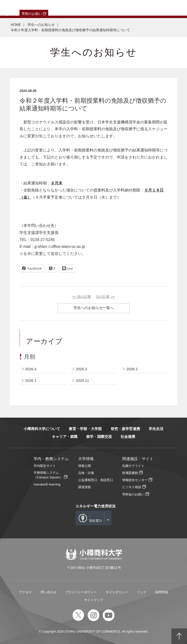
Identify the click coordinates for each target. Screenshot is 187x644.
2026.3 (81, 369)
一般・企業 (47, 8)
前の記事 (82, 297)
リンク (142, 592)
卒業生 (29, 8)
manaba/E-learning (47, 484)
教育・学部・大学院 (85, 429)
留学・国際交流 (99, 437)
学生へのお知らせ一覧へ (94, 308)
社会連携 (128, 437)
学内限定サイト (45, 466)
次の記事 (105, 297)
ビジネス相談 (132, 487)
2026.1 (31, 380)
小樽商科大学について (42, 429)
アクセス (25, 592)
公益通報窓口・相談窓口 (96, 480)
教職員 (93, 8)
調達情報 (84, 487)
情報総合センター (135, 480)
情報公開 (84, 466)
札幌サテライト (133, 466)
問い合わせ (49, 592)
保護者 (65, 8)
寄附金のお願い (133, 494)
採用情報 (162, 592)
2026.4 (31, 369)
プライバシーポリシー (81, 592)
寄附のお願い (32, 14)
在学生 (79, 8)
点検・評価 (86, 473)
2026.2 (132, 369)
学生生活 (156, 429)
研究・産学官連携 (125, 429)
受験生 (11, 8)
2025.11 (82, 380)
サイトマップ (93, 600)
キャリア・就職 (65, 437)
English (108, 8)
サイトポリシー (117, 592)
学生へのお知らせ (41, 25)
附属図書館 (130, 473)
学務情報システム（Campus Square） (48, 475)
